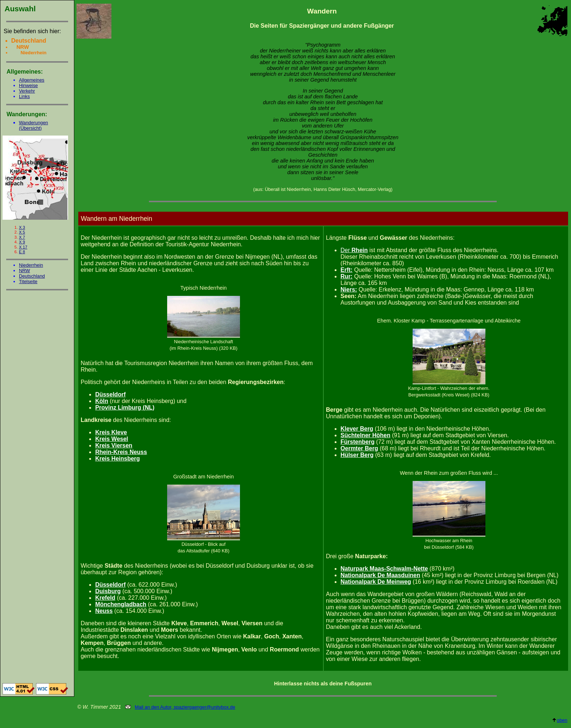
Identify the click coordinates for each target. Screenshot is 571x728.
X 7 (22, 237)
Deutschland (32, 276)
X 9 (22, 242)
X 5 (22, 232)
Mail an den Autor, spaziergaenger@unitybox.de (185, 707)
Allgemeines (32, 80)
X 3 (22, 227)
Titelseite (28, 281)
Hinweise (28, 85)
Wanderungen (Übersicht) (34, 125)
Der (354, 250)
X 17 (23, 247)
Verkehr (27, 91)
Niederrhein (31, 265)
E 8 (22, 252)
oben (560, 720)
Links (24, 96)
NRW (24, 271)
